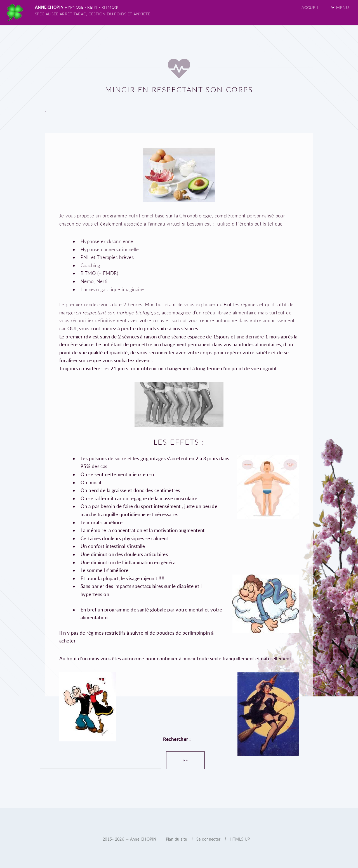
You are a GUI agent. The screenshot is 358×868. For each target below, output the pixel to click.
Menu (340, 7)
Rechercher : (177, 739)
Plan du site (176, 839)
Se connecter (208, 839)
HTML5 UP (240, 839)
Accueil (310, 7)
